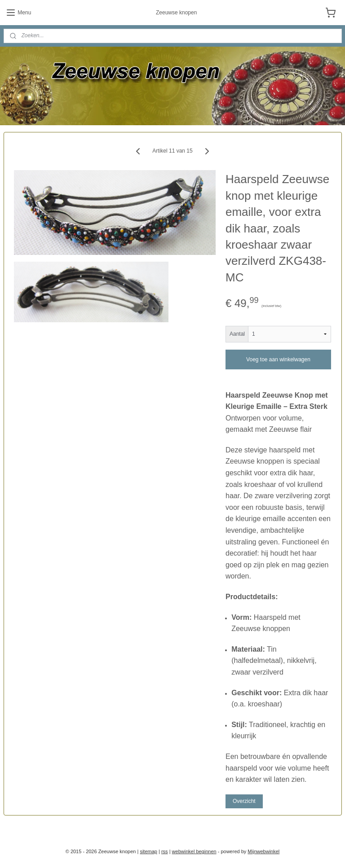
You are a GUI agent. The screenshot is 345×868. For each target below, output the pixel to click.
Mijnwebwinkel (263, 851)
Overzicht (244, 801)
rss (165, 851)
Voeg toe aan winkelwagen (278, 359)
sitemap (148, 851)
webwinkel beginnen (194, 851)
